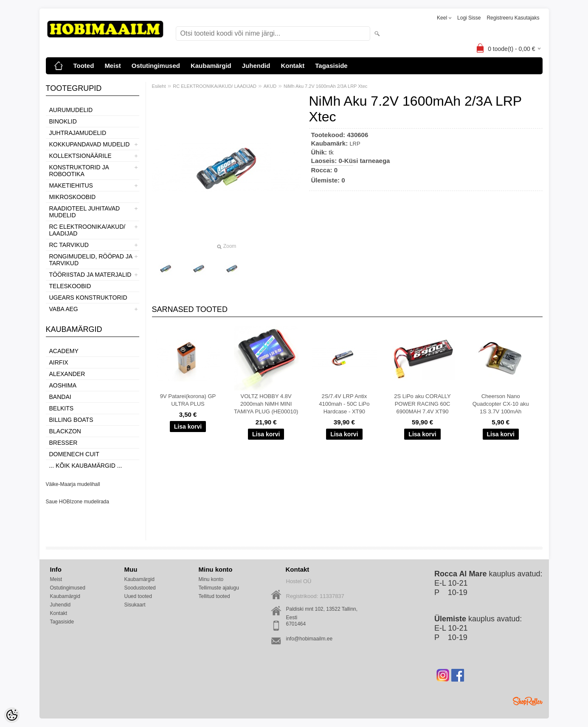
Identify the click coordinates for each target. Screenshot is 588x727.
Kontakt (293, 66)
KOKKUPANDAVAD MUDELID (90, 144)
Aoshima (63, 385)
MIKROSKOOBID (73, 197)
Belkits (62, 408)
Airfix (59, 362)
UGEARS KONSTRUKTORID (88, 298)
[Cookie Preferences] (12, 715)
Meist (113, 66)
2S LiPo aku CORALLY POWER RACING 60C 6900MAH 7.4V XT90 (422, 404)
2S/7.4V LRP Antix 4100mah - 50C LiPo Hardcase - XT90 (344, 404)
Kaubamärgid (211, 66)
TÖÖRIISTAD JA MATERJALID (90, 275)
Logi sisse (469, 18)
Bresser (63, 443)
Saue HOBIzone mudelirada (77, 502)
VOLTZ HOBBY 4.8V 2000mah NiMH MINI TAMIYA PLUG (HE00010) (266, 404)
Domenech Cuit (74, 454)
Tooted (84, 66)
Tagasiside (331, 66)
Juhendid (256, 66)
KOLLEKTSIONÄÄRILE (80, 156)
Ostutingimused (156, 66)
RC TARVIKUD (69, 245)
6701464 (296, 624)
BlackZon (65, 431)
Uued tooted (138, 596)
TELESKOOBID (70, 286)
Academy (64, 351)
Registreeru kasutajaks (513, 18)
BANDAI (60, 397)
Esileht (159, 86)
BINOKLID (63, 121)
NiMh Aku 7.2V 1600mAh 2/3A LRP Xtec (325, 86)
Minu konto (211, 579)
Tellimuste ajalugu (219, 588)
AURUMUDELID (71, 110)
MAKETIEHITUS (71, 185)
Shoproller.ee (528, 701)
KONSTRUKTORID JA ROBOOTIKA (79, 171)
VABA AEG (64, 309)
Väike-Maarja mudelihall (73, 484)
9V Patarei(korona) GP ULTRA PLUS (188, 400)
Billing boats (71, 420)
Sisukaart (135, 605)
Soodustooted (140, 588)
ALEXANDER (67, 374)
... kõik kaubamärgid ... (86, 466)
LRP (355, 144)
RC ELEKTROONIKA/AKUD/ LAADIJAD (87, 230)
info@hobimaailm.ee (309, 639)
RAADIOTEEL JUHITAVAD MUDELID (85, 212)
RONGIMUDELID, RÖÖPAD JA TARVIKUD (91, 260)
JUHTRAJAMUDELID (78, 133)
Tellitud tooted (214, 596)
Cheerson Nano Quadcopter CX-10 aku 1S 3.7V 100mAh (501, 404)
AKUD (270, 86)
